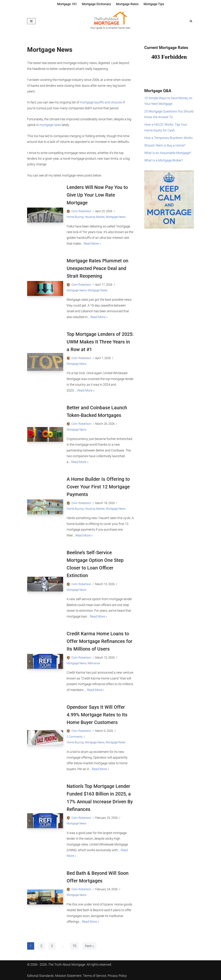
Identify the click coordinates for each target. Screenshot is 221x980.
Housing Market (95, 217)
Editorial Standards (40, 976)
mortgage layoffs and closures (101, 102)
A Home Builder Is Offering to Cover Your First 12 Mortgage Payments (98, 487)
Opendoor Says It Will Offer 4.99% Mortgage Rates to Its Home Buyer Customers (97, 715)
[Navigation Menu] (31, 21)
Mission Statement (68, 976)
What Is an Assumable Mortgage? (168, 153)
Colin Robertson (81, 211)
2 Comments (75, 737)
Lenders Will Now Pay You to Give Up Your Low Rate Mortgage (97, 195)
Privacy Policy (117, 976)
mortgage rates (50, 125)
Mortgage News (116, 217)
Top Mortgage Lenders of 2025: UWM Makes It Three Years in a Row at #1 (100, 342)
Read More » (92, 243)
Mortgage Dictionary (96, 4)
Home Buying (75, 217)
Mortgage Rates (127, 4)
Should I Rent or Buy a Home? (165, 145)
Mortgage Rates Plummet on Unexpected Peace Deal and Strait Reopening (97, 268)
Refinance (94, 663)
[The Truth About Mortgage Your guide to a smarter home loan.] (111, 21)
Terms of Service (95, 976)
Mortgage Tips (154, 4)
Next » (89, 946)
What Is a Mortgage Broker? (164, 160)
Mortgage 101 (67, 4)
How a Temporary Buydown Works (168, 138)
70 (74, 946)
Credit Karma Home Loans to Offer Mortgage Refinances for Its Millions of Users (100, 641)
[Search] (191, 21)
